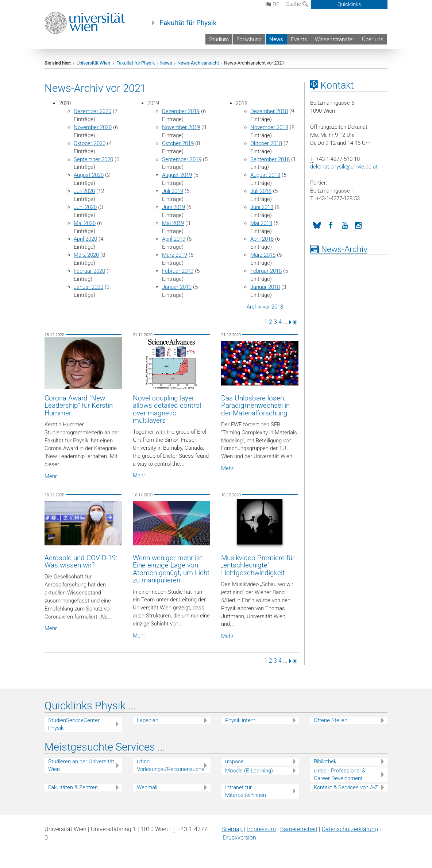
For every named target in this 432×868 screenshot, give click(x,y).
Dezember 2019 (181, 111)
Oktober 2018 (266, 143)
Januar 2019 (177, 287)
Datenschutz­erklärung (350, 829)
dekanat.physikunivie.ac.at (344, 167)
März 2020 (86, 255)
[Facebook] (331, 225)
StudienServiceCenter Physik (74, 724)
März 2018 (263, 255)
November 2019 (181, 127)
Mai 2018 (261, 223)
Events (299, 39)
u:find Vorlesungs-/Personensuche (171, 765)
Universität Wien (94, 63)
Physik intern (240, 720)
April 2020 (85, 239)
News (276, 39)
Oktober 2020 (90, 143)
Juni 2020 (85, 207)
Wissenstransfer (335, 39)
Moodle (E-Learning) (249, 771)
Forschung (249, 39)
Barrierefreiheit (299, 829)
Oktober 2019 (178, 143)
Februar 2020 (89, 271)
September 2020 (93, 159)
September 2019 (182, 159)
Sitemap (232, 829)
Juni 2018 (262, 207)
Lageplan (148, 720)
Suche (297, 4)
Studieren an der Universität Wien (81, 765)
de (273, 4)
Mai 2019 (173, 223)
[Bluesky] (317, 225)
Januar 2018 (265, 287)
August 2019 (177, 175)
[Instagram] (359, 225)
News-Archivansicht (198, 63)
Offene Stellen (331, 720)
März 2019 (175, 255)
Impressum (261, 829)
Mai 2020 (85, 223)
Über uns (373, 39)
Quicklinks (349, 4)
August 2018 (265, 175)
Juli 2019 (173, 191)
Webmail (147, 787)
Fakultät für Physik (188, 23)
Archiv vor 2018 (265, 307)
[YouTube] (345, 225)
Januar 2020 (88, 287)
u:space (234, 762)
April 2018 (262, 239)
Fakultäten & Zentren (73, 787)
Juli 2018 (261, 191)
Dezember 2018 (269, 111)
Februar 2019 (178, 271)
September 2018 (270, 159)
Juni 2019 (173, 207)
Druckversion (240, 838)
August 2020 (89, 175)
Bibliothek (325, 762)
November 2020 (93, 127)
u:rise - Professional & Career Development (340, 774)
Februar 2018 (266, 271)
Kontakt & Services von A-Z (346, 787)
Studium (219, 39)
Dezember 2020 (92, 111)
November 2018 (269, 127)
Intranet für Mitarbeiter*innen (246, 791)
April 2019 (174, 239)
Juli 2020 (84, 191)
